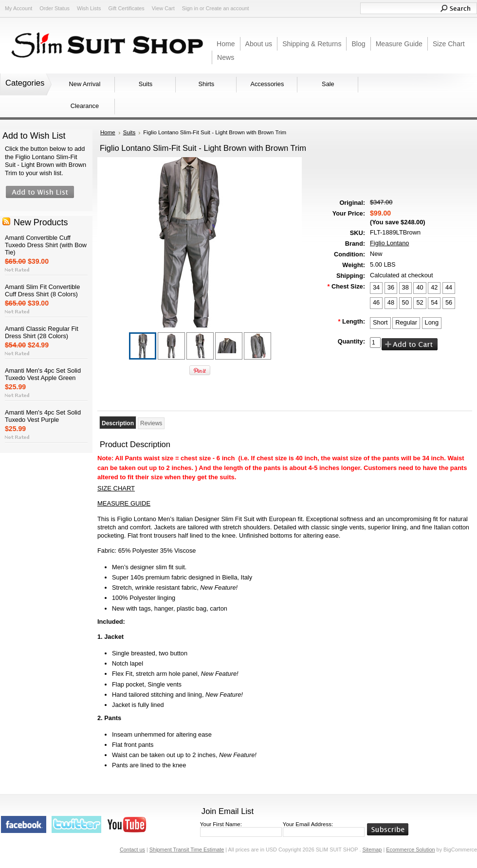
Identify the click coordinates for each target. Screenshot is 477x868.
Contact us (132, 850)
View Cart (163, 8)
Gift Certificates (126, 8)
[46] (376, 303)
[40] (420, 288)
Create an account (228, 8)
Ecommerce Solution (410, 850)
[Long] (432, 323)
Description (118, 423)
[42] (434, 288)
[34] (376, 288)
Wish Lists (89, 8)
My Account (18, 8)
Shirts (207, 84)
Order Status (55, 8)
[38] (405, 288)
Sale (328, 84)
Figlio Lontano (389, 243)
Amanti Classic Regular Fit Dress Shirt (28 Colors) (42, 332)
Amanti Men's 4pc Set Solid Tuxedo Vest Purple (43, 416)
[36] (391, 288)
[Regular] (406, 323)
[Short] (380, 323)
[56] (449, 303)
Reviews (151, 423)
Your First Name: (221, 824)
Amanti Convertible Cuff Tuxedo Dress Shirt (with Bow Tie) (46, 245)
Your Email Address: (308, 824)
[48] (391, 303)
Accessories (267, 84)
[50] (405, 303)
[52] (420, 303)
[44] (449, 288)
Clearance (85, 106)
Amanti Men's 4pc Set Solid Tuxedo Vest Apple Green (43, 374)
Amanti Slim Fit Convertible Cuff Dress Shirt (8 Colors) (42, 290)
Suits (146, 84)
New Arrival (85, 84)
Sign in (190, 8)
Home (108, 132)
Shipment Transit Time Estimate (187, 850)
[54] (434, 303)
